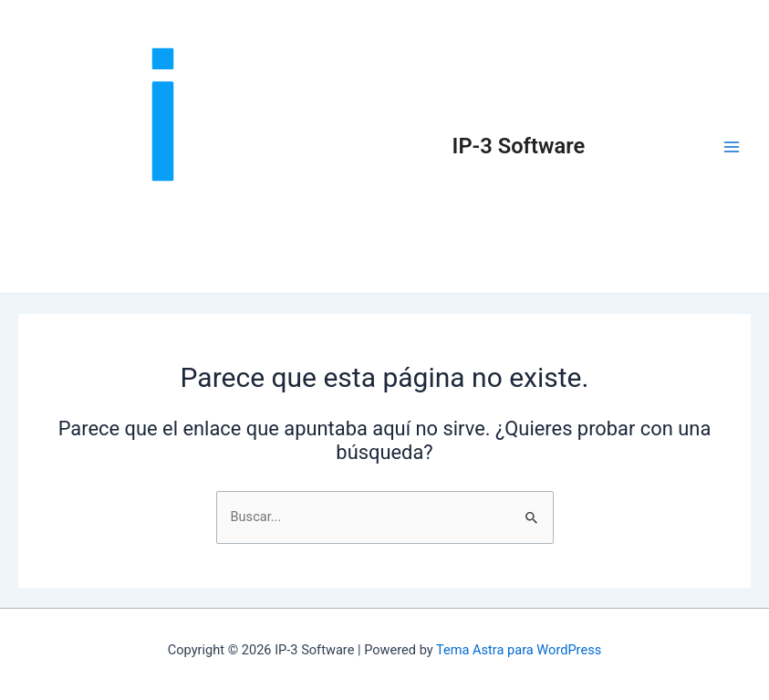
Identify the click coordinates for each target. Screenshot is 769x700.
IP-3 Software (519, 146)
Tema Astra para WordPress (519, 650)
